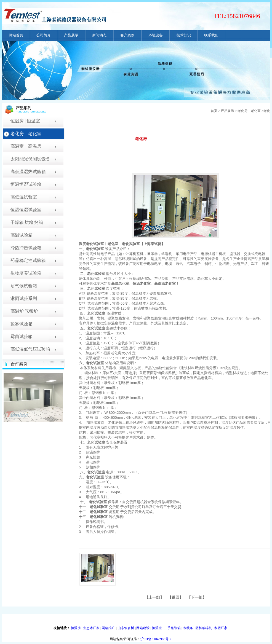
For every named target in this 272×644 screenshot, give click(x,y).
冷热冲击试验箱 (26, 248)
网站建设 (143, 628)
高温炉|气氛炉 (24, 311)
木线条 (188, 628)
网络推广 (108, 628)
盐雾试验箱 (22, 324)
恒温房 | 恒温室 (25, 121)
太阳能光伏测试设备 (30, 159)
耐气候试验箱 (24, 286)
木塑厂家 (221, 628)
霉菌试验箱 (22, 336)
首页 (214, 111)
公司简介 (44, 35)
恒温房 (76, 628)
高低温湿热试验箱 (28, 172)
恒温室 (157, 628)
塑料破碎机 (204, 628)
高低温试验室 (24, 197)
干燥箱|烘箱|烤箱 (27, 222)
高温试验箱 (22, 235)
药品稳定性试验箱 (28, 260)
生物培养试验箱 (26, 273)
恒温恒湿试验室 (26, 210)
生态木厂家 (91, 628)
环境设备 (156, 35)
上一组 (154, 598)
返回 (175, 598)
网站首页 (16, 35)
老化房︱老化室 (26, 134)
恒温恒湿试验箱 (26, 184)
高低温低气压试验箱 (30, 349)
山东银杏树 (126, 628)
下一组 (197, 598)
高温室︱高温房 (26, 146)
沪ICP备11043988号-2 (156, 639)
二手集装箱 (172, 628)
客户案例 (127, 35)
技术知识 (184, 35)
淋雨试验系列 (24, 298)
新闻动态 (99, 35)
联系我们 (211, 35)
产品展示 (71, 35)
